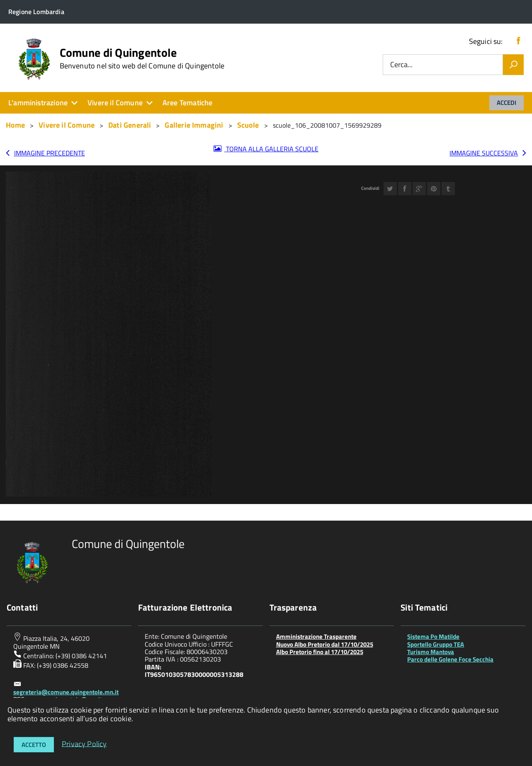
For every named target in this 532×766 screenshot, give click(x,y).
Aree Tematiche (188, 103)
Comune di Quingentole (142, 58)
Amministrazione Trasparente (316, 636)
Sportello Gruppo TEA (436, 644)
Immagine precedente (50, 153)
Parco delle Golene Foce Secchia (450, 659)
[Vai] (513, 65)
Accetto (34, 745)
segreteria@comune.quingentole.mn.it (66, 692)
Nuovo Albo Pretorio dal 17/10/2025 (325, 644)
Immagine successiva (484, 153)
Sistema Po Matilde (433, 636)
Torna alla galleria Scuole (271, 149)
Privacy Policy (84, 743)
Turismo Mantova (431, 652)
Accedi (506, 103)
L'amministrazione (38, 103)
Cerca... (401, 65)
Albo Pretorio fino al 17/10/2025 (320, 652)
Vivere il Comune (115, 103)
